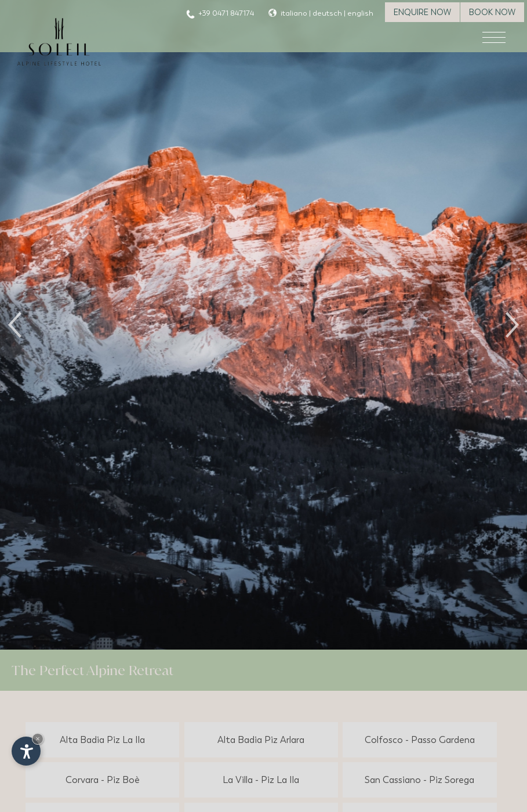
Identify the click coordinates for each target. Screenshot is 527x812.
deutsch (327, 13)
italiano (294, 13)
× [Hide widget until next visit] (38, 739)
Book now (492, 12)
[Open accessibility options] (26, 751)
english (360, 13)
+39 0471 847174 (226, 13)
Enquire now (422, 12)
